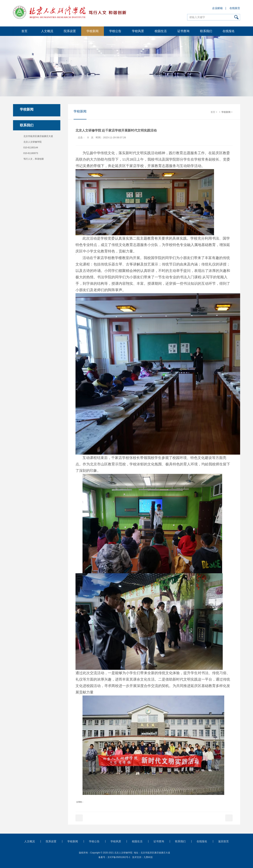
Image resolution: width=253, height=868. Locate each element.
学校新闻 (93, 31)
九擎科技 (148, 857)
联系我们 (206, 31)
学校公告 (115, 31)
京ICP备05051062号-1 (119, 857)
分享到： (80, 802)
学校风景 (138, 31)
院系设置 (70, 31)
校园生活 (161, 31)
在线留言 (235, 8)
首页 (24, 31)
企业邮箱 (218, 8)
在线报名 (229, 31)
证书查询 (183, 31)
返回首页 (223, 841)
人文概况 (47, 31)
